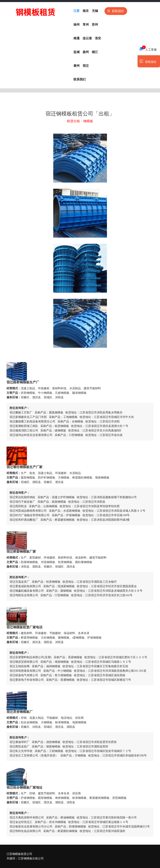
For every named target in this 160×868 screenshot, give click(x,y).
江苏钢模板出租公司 (31, 858)
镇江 (95, 52)
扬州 (86, 52)
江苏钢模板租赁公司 (19, 854)
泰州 (77, 66)
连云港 (87, 38)
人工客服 (148, 49)
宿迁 (86, 66)
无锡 (95, 11)
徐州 (77, 25)
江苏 (77, 11)
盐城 (77, 52)
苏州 (95, 25)
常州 (86, 25)
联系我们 (80, 79)
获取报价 (116, 11)
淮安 (98, 38)
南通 (77, 38)
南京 (86, 11)
